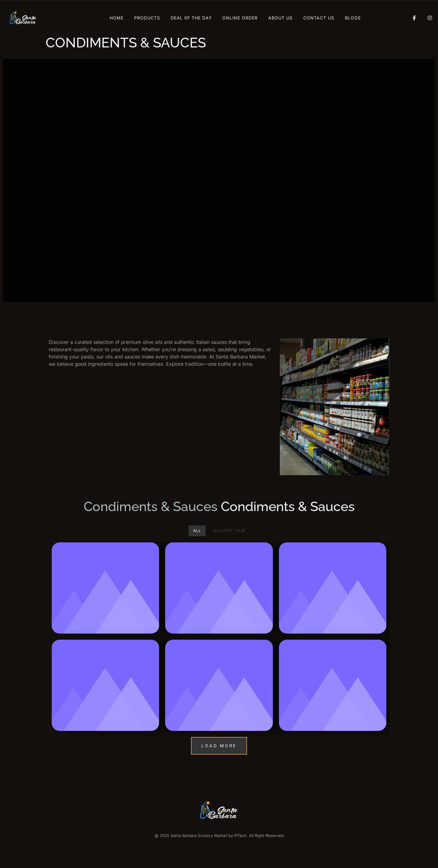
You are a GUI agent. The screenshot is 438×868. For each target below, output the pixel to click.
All (197, 531)
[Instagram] (427, 18)
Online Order (240, 18)
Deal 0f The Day (191, 18)
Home (116, 18)
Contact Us (319, 18)
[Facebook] (412, 18)
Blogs (353, 18)
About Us (280, 18)
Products (147, 18)
